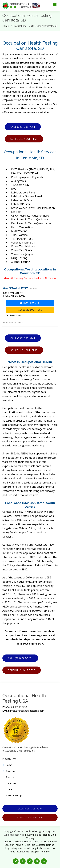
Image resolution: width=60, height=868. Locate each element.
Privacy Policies (33, 835)
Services (10, 777)
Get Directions (13, 315)
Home (6, 26)
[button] (16, 861)
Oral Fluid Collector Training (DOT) (21, 841)
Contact (10, 789)
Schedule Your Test (24, 139)
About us (10, 771)
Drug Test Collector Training (39, 845)
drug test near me (40, 852)
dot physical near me (39, 848)
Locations (11, 783)
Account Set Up (14, 795)
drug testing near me (15, 848)
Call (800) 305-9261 (23, 127)
